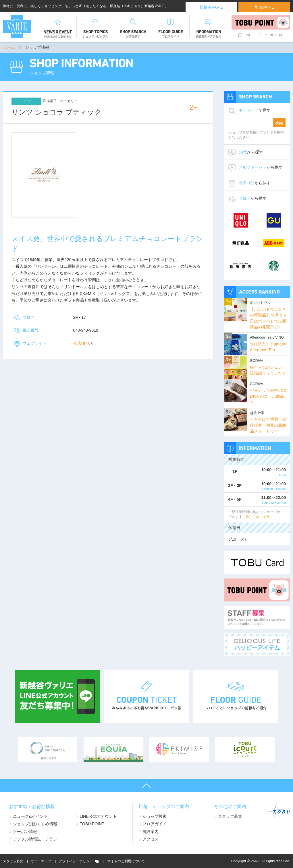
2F (193, 107)
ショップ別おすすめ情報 (35, 824)
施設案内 (151, 832)
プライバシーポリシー (76, 861)
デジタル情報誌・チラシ (35, 839)
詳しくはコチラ (258, 517)
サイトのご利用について (126, 861)
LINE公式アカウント (98, 816)
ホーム (9, 47)
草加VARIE (264, 7)
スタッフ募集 (230, 816)
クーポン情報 (25, 832)
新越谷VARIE (211, 7)
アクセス (151, 839)
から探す (251, 152)
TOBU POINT (92, 824)
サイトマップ (41, 861)
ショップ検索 (155, 816)
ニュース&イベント (30, 816)
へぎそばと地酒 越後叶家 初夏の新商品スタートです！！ (268, 425)
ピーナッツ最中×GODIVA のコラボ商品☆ (268, 396)
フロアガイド (155, 824)
